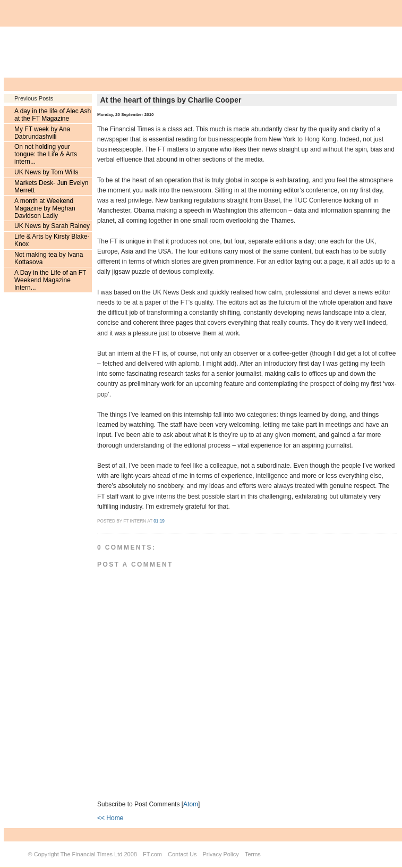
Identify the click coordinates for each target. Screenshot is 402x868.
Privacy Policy (220, 854)
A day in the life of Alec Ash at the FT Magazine (53, 115)
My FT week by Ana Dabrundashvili (42, 133)
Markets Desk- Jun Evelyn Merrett (51, 187)
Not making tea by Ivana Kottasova (49, 258)
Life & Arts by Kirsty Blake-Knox (52, 240)
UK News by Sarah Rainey (52, 226)
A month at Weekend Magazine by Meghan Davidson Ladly (45, 208)
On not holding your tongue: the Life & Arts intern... (46, 154)
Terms (253, 854)
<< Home (110, 818)
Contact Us (182, 854)
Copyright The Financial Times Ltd (78, 854)
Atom (191, 804)
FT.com (152, 854)
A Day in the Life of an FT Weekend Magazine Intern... (50, 280)
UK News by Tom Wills (46, 172)
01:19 (159, 521)
